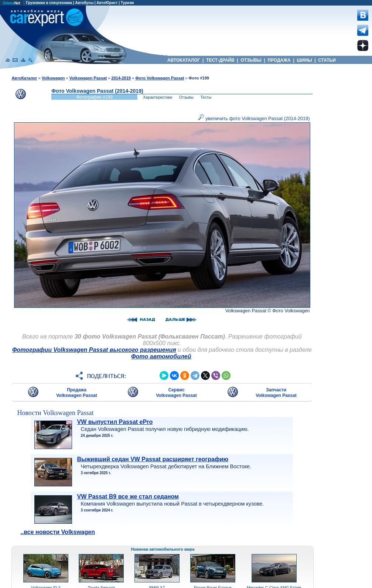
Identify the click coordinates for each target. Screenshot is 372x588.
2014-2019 (121, 78)
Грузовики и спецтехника (49, 3)
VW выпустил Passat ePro (115, 422)
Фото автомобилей (161, 356)
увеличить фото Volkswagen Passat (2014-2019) (254, 118)
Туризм (127, 3)
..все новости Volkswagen (58, 532)
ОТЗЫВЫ (251, 60)
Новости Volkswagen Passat (55, 413)
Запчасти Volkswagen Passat (276, 393)
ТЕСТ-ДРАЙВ (220, 60)
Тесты (206, 97)
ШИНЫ (304, 60)
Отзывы (186, 97)
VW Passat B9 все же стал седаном (128, 497)
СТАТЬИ (327, 60)
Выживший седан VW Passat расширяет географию (153, 459)
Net (11, 3)
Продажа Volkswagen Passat (77, 393)
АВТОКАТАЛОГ (184, 60)
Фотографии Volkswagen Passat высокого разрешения (94, 350)
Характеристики (158, 97)
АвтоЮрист (107, 3)
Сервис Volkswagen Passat (176, 393)
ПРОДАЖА (279, 60)
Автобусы (84, 3)
